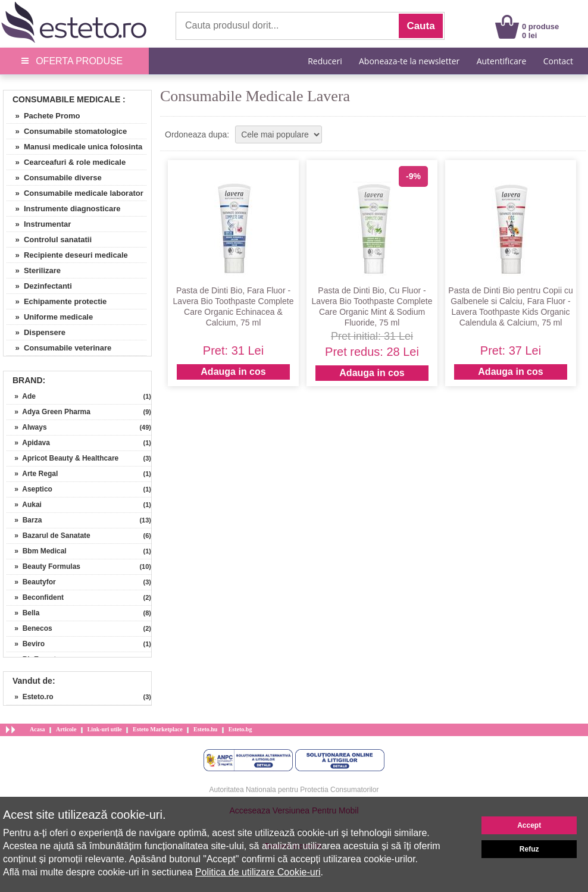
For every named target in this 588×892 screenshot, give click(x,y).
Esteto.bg (240, 729)
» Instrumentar (39, 224)
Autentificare (502, 61)
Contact (558, 61)
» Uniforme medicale (50, 317)
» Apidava (28, 443)
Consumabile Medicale (66, 99)
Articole (66, 729)
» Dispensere (36, 332)
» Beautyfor (31, 582)
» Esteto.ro (30, 697)
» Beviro (26, 644)
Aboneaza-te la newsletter (409, 61)
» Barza (24, 520)
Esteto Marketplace (158, 729)
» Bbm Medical (37, 551)
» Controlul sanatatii (49, 240)
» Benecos (29, 628)
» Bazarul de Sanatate (49, 536)
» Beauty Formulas (43, 567)
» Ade (21, 396)
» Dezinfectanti (39, 286)
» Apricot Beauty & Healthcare (62, 458)
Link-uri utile (105, 729)
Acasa (37, 729)
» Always (27, 427)
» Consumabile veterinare (59, 348)
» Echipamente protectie (57, 301)
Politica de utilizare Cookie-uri (258, 872)
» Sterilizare (34, 270)
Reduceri (325, 61)
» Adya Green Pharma (49, 412)
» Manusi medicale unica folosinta (74, 147)
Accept (529, 825)
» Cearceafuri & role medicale (66, 162)
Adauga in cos (233, 372)
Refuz (529, 849)
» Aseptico (29, 489)
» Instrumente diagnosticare (63, 209)
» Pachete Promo (43, 116)
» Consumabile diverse (54, 178)
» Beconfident (35, 597)
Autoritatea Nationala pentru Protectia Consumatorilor (294, 790)
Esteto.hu (205, 729)
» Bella (23, 613)
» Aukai (24, 505)
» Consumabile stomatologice (67, 131)
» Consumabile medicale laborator (75, 193)
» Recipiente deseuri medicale (67, 255)
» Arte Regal (32, 474)
